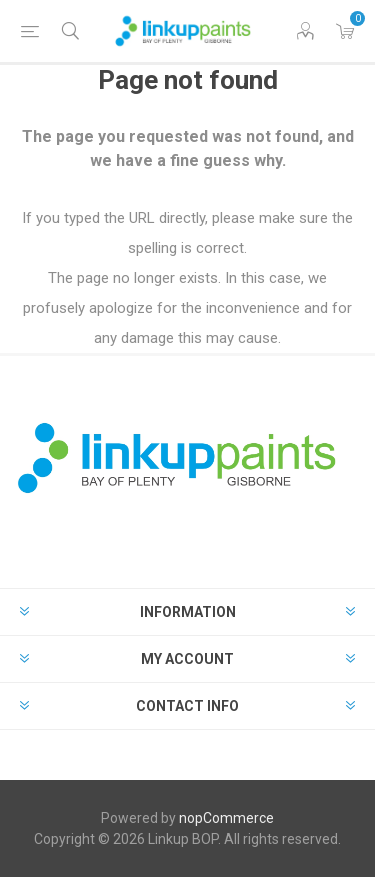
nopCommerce (226, 818)
